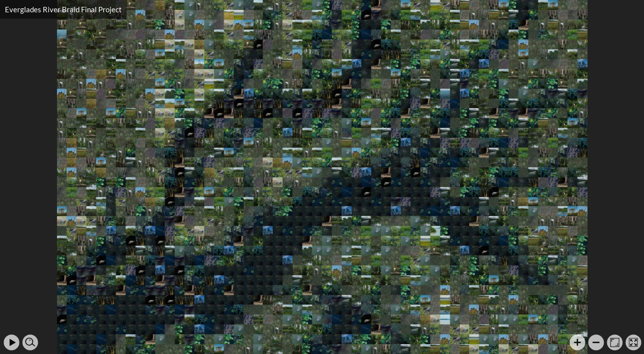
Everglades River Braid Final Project (63, 9)
